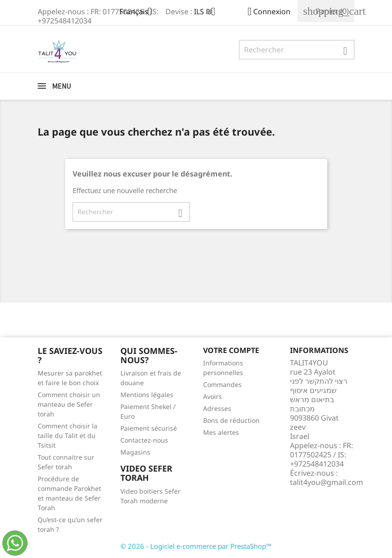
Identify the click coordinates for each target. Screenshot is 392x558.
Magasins (135, 452)
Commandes (222, 384)
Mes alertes (221, 432)
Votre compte (231, 350)
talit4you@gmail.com (327, 482)
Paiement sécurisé (149, 428)
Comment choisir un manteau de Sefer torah (69, 404)
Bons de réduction (231, 420)
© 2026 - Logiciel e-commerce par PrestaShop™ (196, 546)
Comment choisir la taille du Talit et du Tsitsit (68, 436)
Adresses (217, 408)
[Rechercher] (297, 50)
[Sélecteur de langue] (139, 12)
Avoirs (213, 396)
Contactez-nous (144, 440)
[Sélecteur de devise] (208, 12)
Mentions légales (147, 395)
